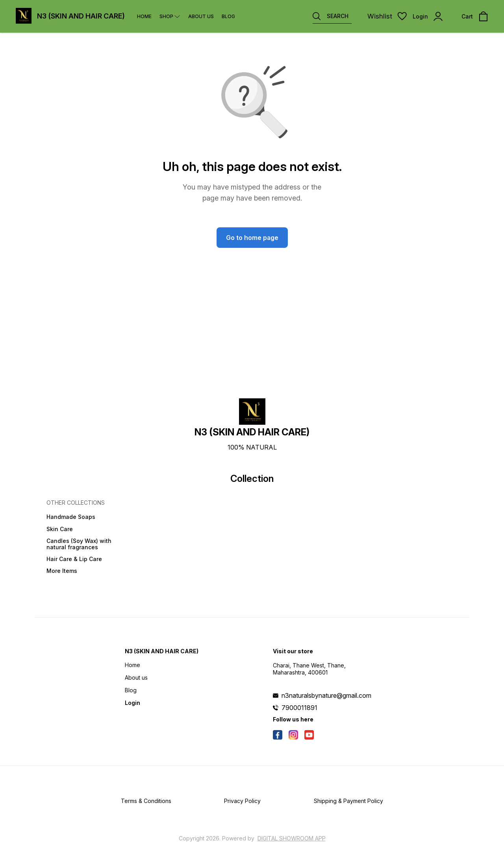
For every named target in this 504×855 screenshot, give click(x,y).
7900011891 (299, 708)
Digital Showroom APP (292, 838)
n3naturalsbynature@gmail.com (326, 695)
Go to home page (252, 238)
